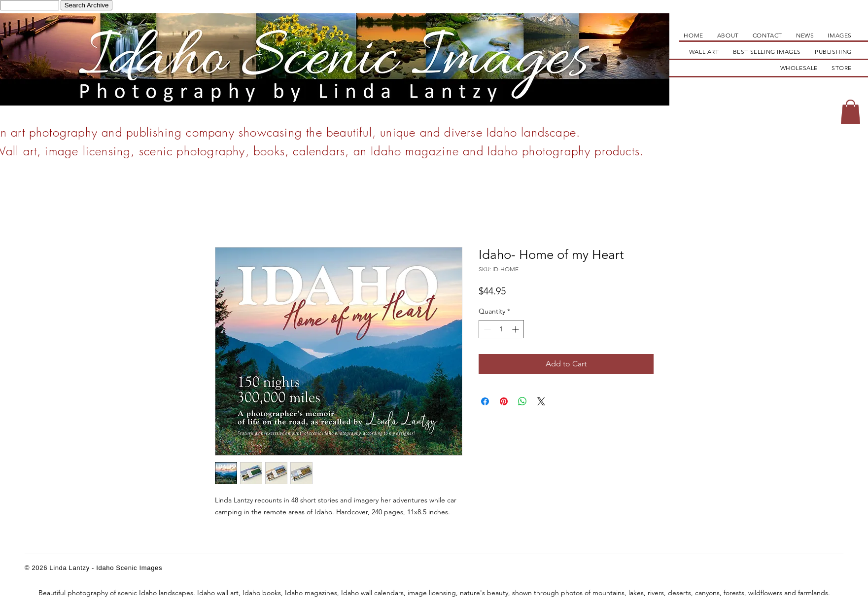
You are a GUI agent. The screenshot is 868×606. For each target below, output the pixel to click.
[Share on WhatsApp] (522, 401)
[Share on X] (541, 401)
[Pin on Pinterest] (504, 401)
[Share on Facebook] (485, 401)
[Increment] (516, 329)
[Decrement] (486, 329)
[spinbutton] (501, 329)
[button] (851, 112)
